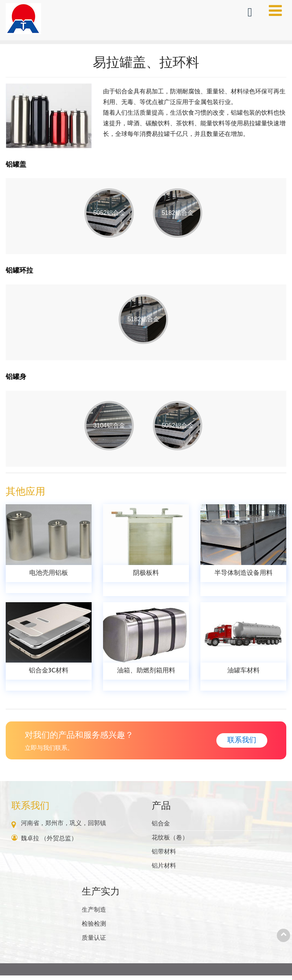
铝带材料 (164, 856)
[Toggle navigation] (275, 11)
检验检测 (94, 928)
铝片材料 (164, 870)
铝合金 (161, 828)
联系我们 (30, 810)
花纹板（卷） (170, 842)
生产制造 (94, 914)
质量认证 (94, 942)
